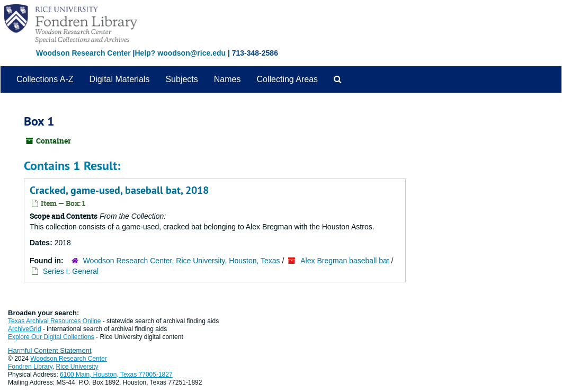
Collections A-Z (45, 79)
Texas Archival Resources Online (54, 321)
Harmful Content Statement (50, 350)
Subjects (181, 79)
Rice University (77, 367)
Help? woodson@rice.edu (180, 53)
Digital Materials (120, 79)
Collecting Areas (287, 79)
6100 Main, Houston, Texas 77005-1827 (116, 375)
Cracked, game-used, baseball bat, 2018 (119, 190)
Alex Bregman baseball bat (345, 261)
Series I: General (71, 271)
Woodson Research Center (83, 53)
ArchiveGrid (25, 329)
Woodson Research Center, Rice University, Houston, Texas (182, 261)
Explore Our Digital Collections (51, 337)
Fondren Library (30, 367)
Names (228, 79)
